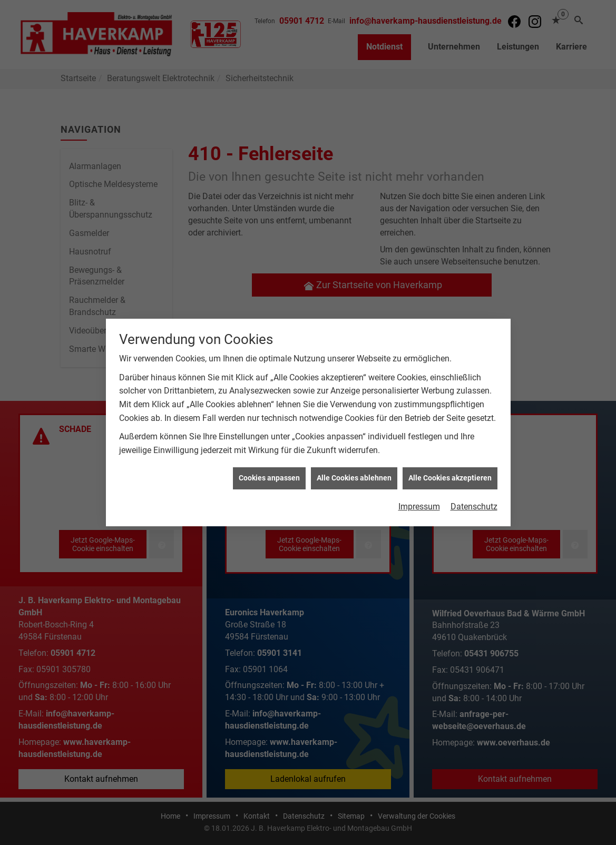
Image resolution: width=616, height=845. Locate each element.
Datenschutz (474, 501)
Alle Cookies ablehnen (354, 472)
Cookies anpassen (269, 472)
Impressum (419, 501)
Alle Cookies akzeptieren (450, 472)
